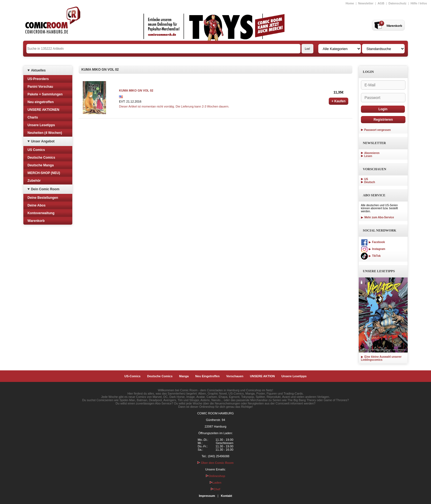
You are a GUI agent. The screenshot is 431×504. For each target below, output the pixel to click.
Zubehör (34, 181)
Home (350, 3)
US (366, 179)
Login (383, 109)
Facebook (373, 242)
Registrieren (383, 120)
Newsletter (366, 3)
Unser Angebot (43, 141)
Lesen (368, 156)
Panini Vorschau (40, 87)
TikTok (371, 256)
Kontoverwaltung (41, 213)
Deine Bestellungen (43, 198)
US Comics (36, 150)
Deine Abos (37, 205)
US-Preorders (38, 79)
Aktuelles (38, 70)
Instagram (373, 249)
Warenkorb (36, 221)
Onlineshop (216, 476)
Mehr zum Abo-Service (377, 217)
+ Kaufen (339, 101)
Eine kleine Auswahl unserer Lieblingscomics (381, 358)
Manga (184, 376)
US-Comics (133, 376)
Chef (215, 489)
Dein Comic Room (45, 189)
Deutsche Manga (41, 165)
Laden (215, 483)
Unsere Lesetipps (41, 125)
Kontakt (226, 496)
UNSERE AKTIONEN (43, 110)
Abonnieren (372, 153)
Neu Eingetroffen (207, 376)
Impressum (207, 496)
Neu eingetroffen (41, 102)
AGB (381, 3)
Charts (33, 117)
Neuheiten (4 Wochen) (45, 133)
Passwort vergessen (378, 130)
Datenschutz (397, 3)
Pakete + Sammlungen (45, 94)
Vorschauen (235, 376)
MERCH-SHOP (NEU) (44, 173)
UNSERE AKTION (262, 376)
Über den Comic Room (215, 463)
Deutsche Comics (41, 158)
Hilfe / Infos (419, 3)
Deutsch (370, 182)
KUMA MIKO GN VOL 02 (136, 90)
